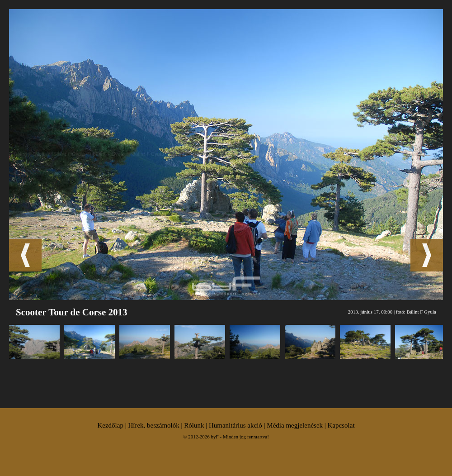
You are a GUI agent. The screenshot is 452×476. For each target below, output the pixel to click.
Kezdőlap (110, 425)
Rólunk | (196, 425)
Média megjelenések (295, 425)
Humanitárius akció (235, 425)
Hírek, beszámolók (153, 425)
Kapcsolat (341, 425)
